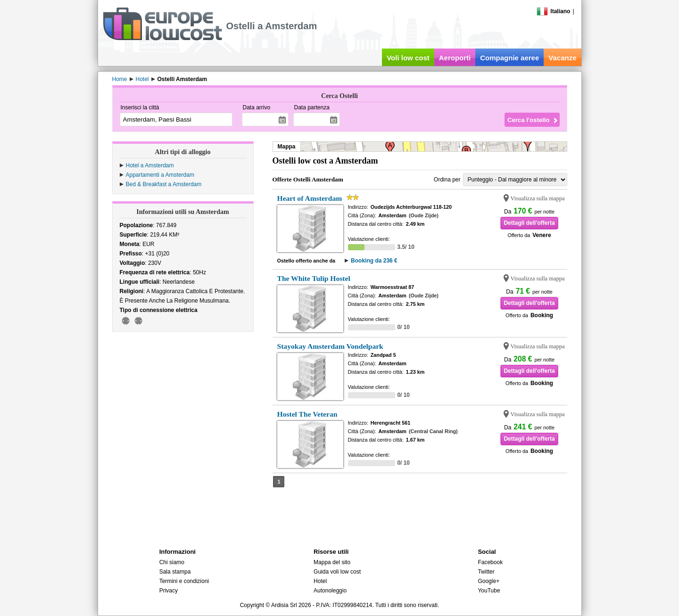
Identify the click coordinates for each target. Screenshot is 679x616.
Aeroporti (455, 58)
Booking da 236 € (374, 261)
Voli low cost (408, 58)
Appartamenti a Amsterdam (160, 175)
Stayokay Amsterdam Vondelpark (330, 346)
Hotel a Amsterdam (150, 165)
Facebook (490, 562)
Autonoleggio (330, 591)
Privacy (169, 591)
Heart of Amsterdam (310, 198)
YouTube (489, 591)
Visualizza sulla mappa (538, 198)
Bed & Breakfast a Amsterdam (164, 184)
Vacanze (562, 58)
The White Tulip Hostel (314, 278)
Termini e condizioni (184, 581)
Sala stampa (175, 572)
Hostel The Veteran (307, 414)
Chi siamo (172, 562)
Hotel (320, 581)
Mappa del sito (332, 562)
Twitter (486, 572)
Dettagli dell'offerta (529, 223)
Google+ (489, 581)
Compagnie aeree (509, 58)
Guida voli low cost (337, 572)
